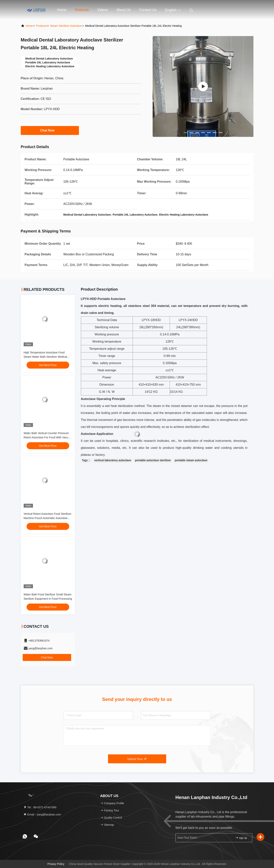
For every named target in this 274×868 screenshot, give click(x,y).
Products (82, 10)
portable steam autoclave (191, 460)
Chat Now (50, 130)
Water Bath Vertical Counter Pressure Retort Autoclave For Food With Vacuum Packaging (48, 437)
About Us (124, 10)
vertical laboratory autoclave (113, 460)
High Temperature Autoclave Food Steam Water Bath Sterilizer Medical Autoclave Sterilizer (45, 357)
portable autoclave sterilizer (153, 460)
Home (62, 10)
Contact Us (148, 10)
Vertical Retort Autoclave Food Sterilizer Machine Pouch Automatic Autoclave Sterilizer (48, 518)
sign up (241, 838)
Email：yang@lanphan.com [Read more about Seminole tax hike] (42, 814)
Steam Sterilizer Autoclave (66, 26)
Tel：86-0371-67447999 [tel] (40, 807)
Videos (103, 10)
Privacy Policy (56, 864)
